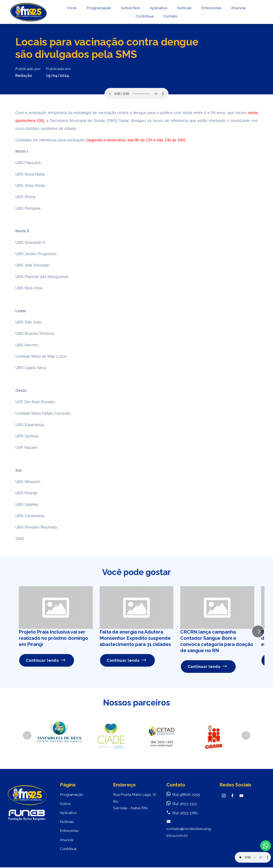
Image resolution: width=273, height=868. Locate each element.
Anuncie (238, 8)
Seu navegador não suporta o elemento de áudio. (136, 94)
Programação (98, 8)
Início (72, 8)
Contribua (144, 16)
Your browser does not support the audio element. (253, 857)
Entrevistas (211, 8)
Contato (170, 16)
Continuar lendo (46, 660)
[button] (27, 735)
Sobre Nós (130, 8)
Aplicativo (158, 8)
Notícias (184, 8)
